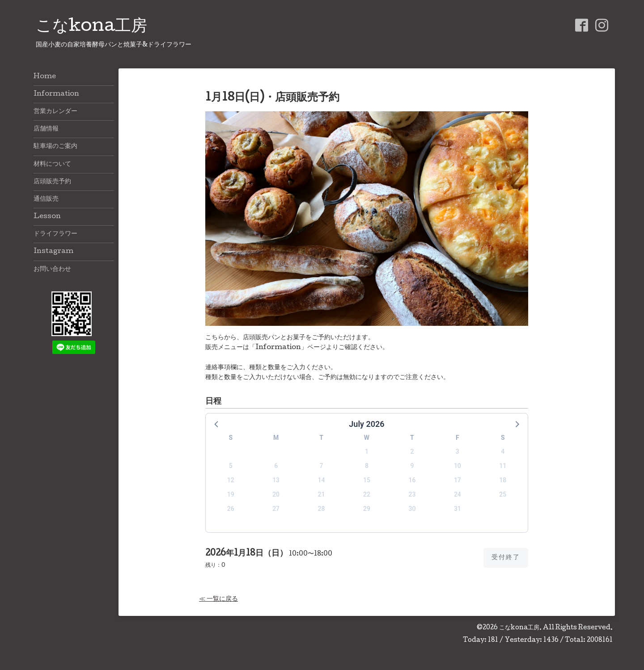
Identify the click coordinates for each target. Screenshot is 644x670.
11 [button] (503, 466)
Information (56, 94)
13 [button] (276, 480)
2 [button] (412, 451)
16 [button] (412, 480)
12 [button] (231, 480)
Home (45, 77)
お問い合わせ (52, 270)
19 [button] (231, 494)
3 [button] (458, 451)
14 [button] (322, 480)
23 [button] (412, 494)
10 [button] (458, 466)
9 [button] (412, 466)
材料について (52, 164)
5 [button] (231, 466)
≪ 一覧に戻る (218, 599)
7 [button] (322, 466)
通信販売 (46, 199)
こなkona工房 (91, 27)
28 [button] (322, 509)
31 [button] (458, 509)
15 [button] (367, 480)
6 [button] (276, 466)
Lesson (47, 217)
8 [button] (367, 466)
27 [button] (276, 509)
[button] (217, 424)
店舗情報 (46, 129)
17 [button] (458, 480)
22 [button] (367, 494)
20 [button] (276, 494)
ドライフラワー (55, 234)
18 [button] (503, 480)
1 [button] (367, 451)
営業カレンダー (55, 112)
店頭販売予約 (52, 182)
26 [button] (231, 509)
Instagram (53, 252)
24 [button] (458, 494)
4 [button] (503, 451)
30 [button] (412, 509)
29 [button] (367, 509)
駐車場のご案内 (55, 147)
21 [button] (322, 494)
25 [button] (503, 494)
